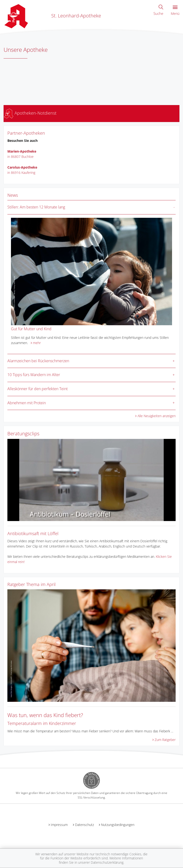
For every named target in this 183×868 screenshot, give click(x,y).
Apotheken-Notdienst (30, 113)
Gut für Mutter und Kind (31, 329)
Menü (175, 11)
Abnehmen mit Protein (27, 403)
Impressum (59, 825)
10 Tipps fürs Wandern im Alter (34, 375)
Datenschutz (84, 825)
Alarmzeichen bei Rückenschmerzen (38, 361)
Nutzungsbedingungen (118, 825)
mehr (37, 343)
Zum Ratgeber (165, 740)
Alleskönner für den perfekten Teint (38, 389)
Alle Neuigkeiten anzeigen (157, 416)
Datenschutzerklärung (107, 862)
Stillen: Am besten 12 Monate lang (36, 207)
